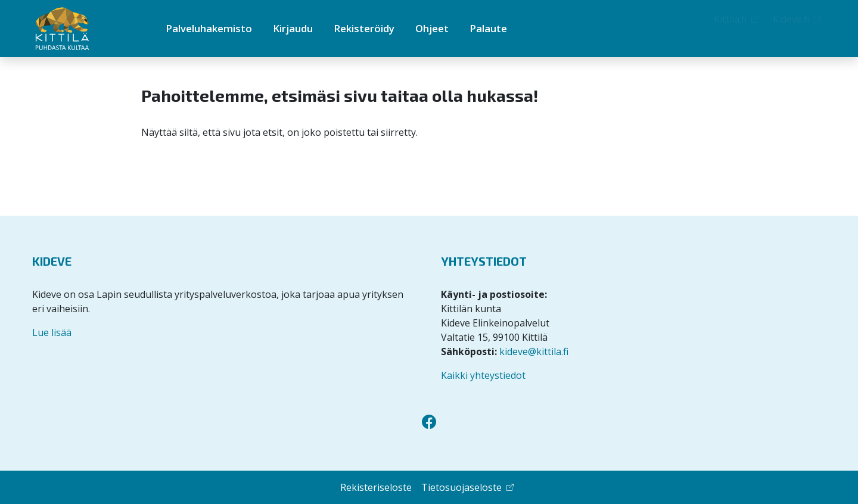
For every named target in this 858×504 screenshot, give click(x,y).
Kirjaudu (293, 28)
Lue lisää (52, 332)
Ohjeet (432, 28)
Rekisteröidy (364, 28)
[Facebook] (429, 422)
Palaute (488, 28)
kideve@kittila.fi (534, 351)
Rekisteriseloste (376, 487)
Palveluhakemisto (209, 28)
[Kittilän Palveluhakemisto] (83, 29)
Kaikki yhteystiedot (483, 375)
